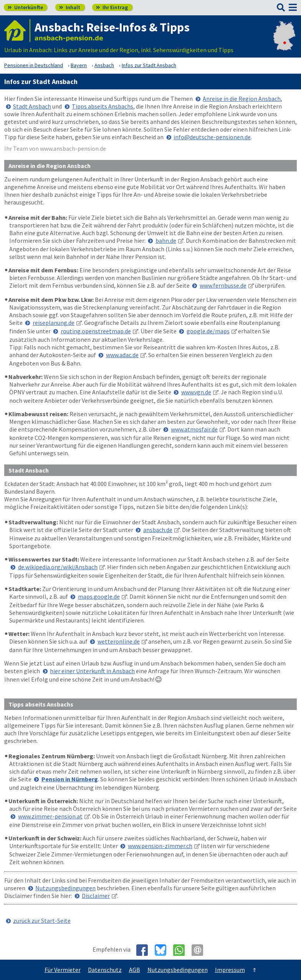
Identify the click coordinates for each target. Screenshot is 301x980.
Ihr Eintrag (112, 7)
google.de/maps (208, 331)
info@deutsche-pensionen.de (212, 137)
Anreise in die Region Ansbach (242, 99)
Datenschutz (105, 970)
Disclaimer (96, 896)
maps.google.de (99, 596)
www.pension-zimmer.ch (160, 846)
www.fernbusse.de (223, 285)
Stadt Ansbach (32, 106)
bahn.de (166, 240)
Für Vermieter (63, 970)
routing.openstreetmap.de (96, 331)
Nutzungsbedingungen (65, 888)
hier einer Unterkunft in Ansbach (92, 671)
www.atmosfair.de (194, 429)
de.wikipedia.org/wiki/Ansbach (58, 567)
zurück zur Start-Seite (42, 921)
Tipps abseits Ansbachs (103, 106)
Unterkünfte (25, 7)
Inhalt (70, 7)
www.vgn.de (196, 392)
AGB (135, 970)
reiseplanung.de (54, 323)
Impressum (230, 970)
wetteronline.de (119, 641)
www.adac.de (122, 355)
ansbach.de (158, 530)
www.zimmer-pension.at (50, 816)
